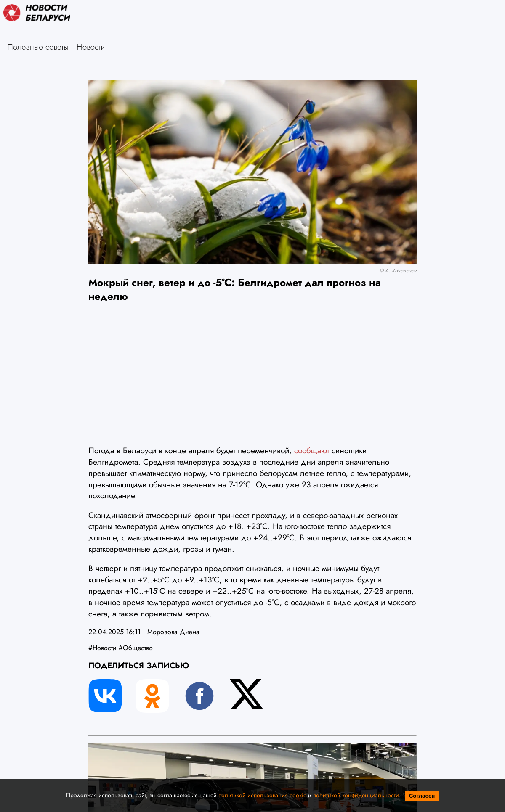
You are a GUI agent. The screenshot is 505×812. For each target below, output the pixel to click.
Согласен (422, 796)
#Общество (136, 648)
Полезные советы (38, 47)
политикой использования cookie (262, 795)
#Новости (102, 648)
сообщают (312, 450)
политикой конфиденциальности (356, 795)
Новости (91, 47)
